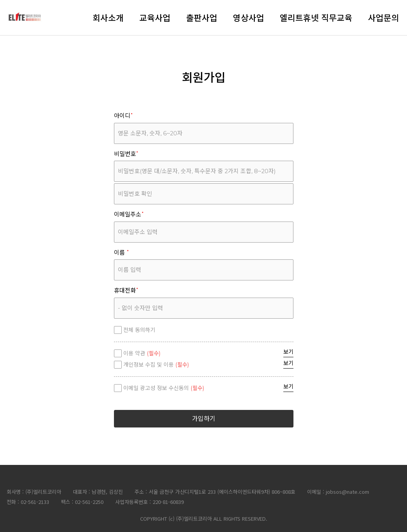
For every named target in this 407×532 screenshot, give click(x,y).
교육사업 (155, 17)
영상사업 (249, 17)
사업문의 (384, 17)
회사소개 (108, 17)
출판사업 (202, 17)
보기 (288, 352)
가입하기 (204, 419)
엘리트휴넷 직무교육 (316, 17)
